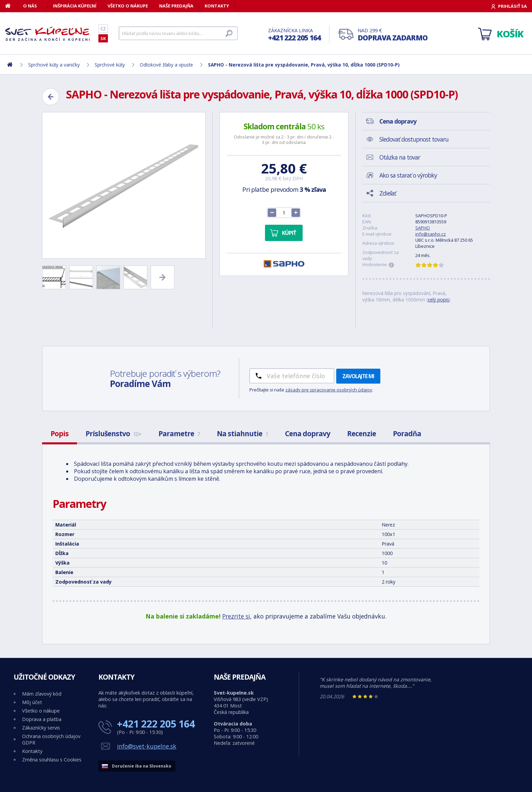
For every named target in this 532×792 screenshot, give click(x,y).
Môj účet (32, 702)
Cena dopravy (308, 434)
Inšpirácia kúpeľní (75, 6)
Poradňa (407, 434)
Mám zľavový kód (42, 694)
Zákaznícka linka (294, 35)
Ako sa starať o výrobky (408, 175)
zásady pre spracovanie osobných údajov (329, 390)
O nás (30, 6)
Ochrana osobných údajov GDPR (51, 739)
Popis (60, 434)
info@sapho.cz (431, 234)
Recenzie (362, 434)
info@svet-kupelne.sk (147, 746)
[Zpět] (51, 97)
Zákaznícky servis (41, 728)
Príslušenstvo (113, 434)
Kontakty (217, 6)
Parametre (179, 434)
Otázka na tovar (400, 157)
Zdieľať (388, 193)
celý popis (439, 300)
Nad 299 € (393, 35)
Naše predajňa (176, 6)
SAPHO (423, 228)
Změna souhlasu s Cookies (52, 760)
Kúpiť (289, 233)
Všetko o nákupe (128, 6)
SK (103, 38)
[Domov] (11, 6)
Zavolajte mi (358, 376)
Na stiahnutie (242, 434)
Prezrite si (236, 616)
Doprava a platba (42, 719)
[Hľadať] (178, 33)
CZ (103, 29)
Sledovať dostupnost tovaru (414, 139)
